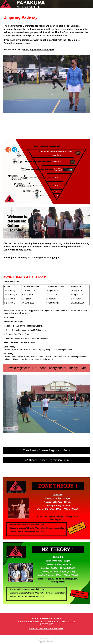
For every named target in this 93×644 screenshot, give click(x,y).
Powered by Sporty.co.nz (47, 638)
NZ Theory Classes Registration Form (47, 460)
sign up (16, 326)
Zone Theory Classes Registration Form (47, 450)
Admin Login (47, 641)
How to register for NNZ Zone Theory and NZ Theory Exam (46, 368)
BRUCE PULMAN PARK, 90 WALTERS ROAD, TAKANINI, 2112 (46, 621)
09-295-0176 (47, 624)
